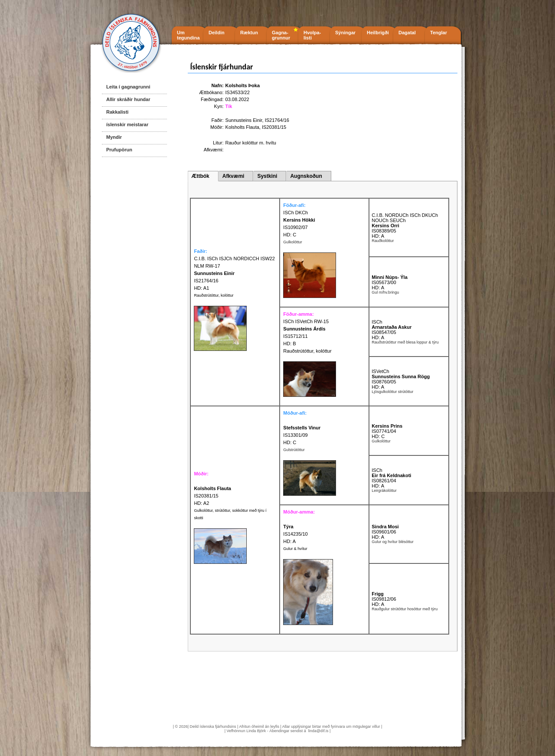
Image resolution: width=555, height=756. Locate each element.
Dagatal (407, 33)
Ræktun (249, 33)
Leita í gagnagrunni (128, 87)
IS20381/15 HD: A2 (212, 496)
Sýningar (345, 33)
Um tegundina (188, 35)
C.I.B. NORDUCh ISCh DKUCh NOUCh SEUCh (405, 218)
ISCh (377, 322)
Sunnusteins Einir (244, 120)
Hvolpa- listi (312, 35)
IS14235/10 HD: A (295, 534)
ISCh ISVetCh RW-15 (306, 321)
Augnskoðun (306, 176)
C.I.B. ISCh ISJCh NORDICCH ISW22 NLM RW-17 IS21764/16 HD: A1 (234, 273)
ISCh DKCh (295, 213)
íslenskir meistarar (127, 124)
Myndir (114, 137)
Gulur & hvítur (295, 549)
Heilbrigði (378, 33)
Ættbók (200, 176)
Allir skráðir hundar (128, 99)
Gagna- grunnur (281, 35)
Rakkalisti (117, 112)
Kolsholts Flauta (242, 127)
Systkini (267, 176)
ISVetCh (380, 371)
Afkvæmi (233, 176)
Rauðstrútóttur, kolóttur (214, 295)
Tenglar (439, 33)
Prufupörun (119, 150)
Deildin (217, 33)
